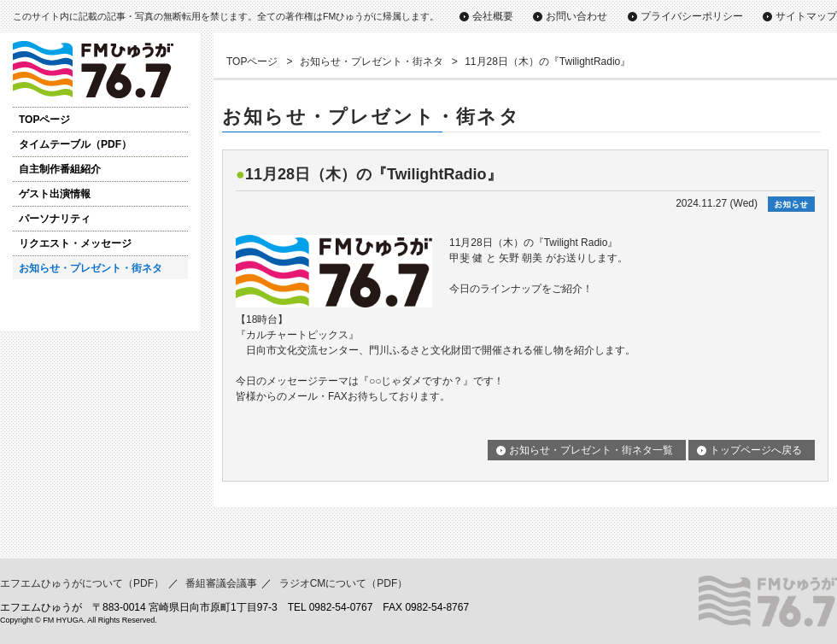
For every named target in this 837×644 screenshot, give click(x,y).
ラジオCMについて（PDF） (344, 583)
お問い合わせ (577, 16)
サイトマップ (806, 16)
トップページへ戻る (756, 450)
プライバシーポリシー (692, 16)
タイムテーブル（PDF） (75, 144)
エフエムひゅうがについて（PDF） (82, 583)
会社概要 (493, 16)
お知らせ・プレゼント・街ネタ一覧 (591, 450)
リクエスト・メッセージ (75, 243)
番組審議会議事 (221, 583)
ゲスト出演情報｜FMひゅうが (100, 70)
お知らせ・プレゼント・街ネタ (91, 268)
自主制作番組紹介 (60, 169)
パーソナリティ (55, 219)
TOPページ (44, 120)
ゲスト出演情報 (55, 194)
